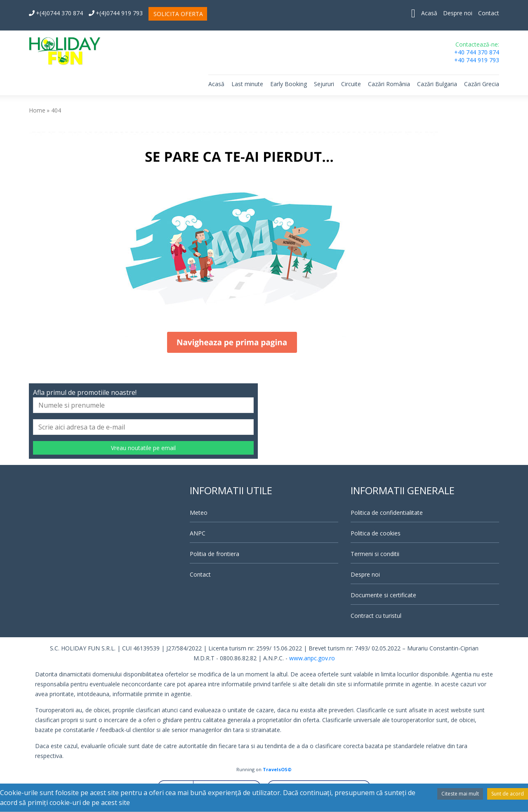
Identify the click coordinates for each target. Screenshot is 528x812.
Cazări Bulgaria (437, 84)
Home (37, 110)
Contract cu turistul (376, 616)
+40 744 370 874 (477, 52)
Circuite (351, 84)
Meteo (199, 513)
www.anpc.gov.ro (312, 658)
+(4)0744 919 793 (116, 13)
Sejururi (324, 84)
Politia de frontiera (214, 554)
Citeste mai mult (460, 794)
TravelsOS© (277, 769)
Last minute (247, 84)
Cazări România (389, 84)
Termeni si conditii (375, 554)
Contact (489, 13)
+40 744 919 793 (477, 60)
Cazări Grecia (482, 84)
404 (56, 110)
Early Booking (289, 84)
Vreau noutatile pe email (143, 448)
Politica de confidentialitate (387, 513)
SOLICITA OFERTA (178, 14)
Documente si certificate (383, 595)
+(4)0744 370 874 (56, 13)
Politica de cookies (376, 533)
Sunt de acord (508, 794)
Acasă (429, 13)
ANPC (198, 533)
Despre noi (458, 13)
